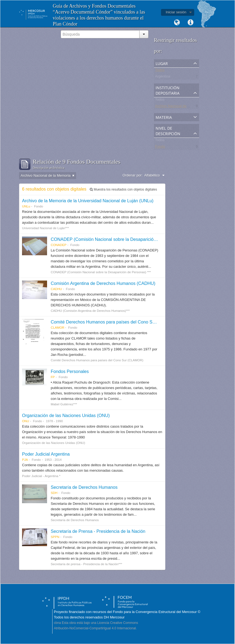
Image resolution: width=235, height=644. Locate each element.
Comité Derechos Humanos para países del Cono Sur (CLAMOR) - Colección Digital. (134, 322)
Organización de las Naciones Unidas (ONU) (66, 415)
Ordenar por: (133, 175)
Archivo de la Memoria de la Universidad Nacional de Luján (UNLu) (88, 201)
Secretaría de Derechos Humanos (84, 487)
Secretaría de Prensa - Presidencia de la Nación (98, 531)
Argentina (163, 77)
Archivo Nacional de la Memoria (180, 107)
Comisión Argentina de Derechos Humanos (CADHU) (103, 283)
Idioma (177, 23)
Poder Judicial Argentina (46, 454)
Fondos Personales (70, 371)
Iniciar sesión (176, 12)
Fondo (160, 147)
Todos (160, 71)
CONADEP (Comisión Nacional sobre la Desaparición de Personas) (117, 239)
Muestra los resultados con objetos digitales (123, 189)
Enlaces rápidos (190, 23)
